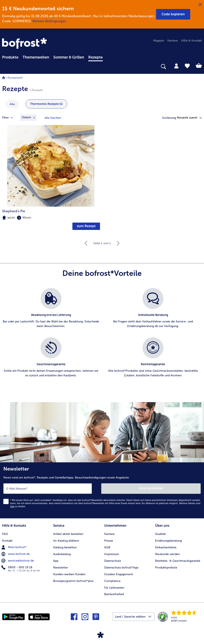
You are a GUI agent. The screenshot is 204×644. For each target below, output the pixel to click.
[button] (173, 14)
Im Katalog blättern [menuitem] (66, 541)
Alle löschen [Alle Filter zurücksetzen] (53, 118)
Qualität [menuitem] (160, 534)
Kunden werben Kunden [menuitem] (69, 574)
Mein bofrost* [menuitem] (14, 547)
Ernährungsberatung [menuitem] (168, 541)
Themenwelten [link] (36, 57)
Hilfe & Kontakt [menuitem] (192, 41)
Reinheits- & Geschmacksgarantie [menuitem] (178, 561)
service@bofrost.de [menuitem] (18, 561)
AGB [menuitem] (107, 547)
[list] (102, 337)
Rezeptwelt (15, 78)
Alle (12, 104)
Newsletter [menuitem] (61, 568)
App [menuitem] (56, 561)
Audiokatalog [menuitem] (62, 554)
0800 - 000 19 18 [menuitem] (17, 567)
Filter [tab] (10, 118)
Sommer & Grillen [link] (69, 57)
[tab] (176, 66)
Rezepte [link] (96, 57)
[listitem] (51, 311)
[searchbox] (5, 67)
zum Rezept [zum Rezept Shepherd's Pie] (86, 226)
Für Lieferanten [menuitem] (114, 588)
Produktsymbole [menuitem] (166, 568)
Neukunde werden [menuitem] (167, 554)
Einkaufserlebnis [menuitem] (166, 547)
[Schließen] (200, 5)
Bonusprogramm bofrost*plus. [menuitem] (74, 581)
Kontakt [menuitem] (7, 541)
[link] (25, 44)
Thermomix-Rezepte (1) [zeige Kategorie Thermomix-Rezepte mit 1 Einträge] (46, 104)
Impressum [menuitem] (112, 554)
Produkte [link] (10, 57)
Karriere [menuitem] (173, 41)
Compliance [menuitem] (112, 581)
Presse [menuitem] (109, 541)
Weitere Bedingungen (49, 21)
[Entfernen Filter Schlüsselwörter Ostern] (28, 118)
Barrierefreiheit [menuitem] (114, 594)
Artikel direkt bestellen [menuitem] (68, 534)
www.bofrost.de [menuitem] (16, 554)
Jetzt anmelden (151, 488)
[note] (51, 218)
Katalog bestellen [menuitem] (65, 547)
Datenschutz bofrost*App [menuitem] (121, 568)
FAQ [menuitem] (5, 534)
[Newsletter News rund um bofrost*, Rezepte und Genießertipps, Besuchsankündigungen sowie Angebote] (102, 490)
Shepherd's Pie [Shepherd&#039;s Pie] (14, 211)
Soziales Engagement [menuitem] (119, 574)
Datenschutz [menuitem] (113, 561)
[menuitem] (10, 57)
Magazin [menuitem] (159, 41)
